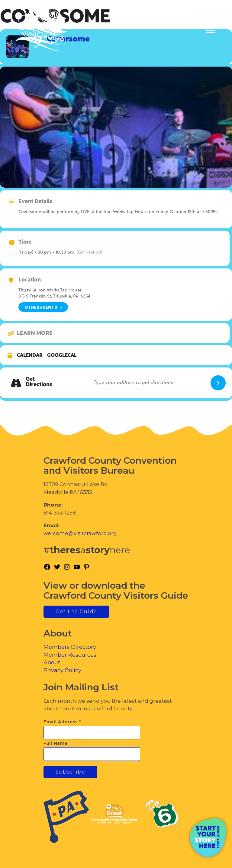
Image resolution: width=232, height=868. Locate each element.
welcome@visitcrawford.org (80, 533)
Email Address (62, 722)
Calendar (30, 356)
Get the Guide (76, 612)
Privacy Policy (62, 670)
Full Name (55, 743)
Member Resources (70, 655)
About (52, 663)
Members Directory (70, 647)
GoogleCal (62, 356)
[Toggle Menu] (211, 30)
